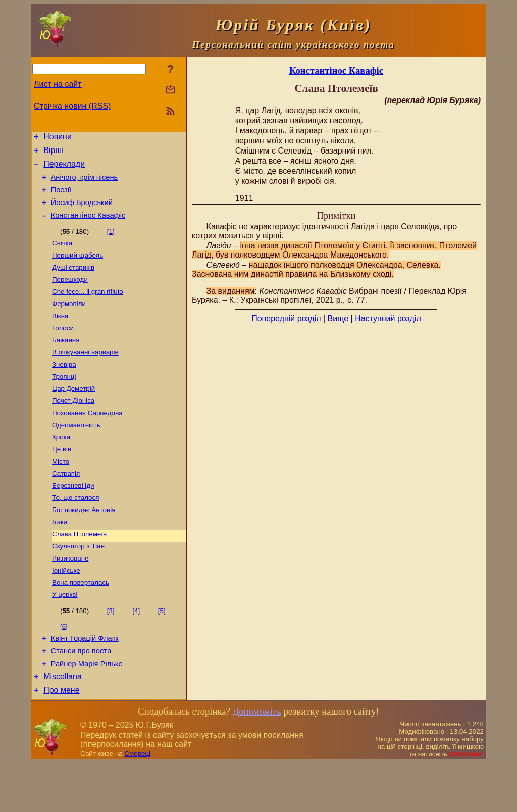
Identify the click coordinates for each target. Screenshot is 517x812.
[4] (136, 652)
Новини (58, 138)
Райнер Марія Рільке (87, 709)
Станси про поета (81, 695)
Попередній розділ (286, 318)
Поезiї (61, 197)
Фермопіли (69, 320)
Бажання (66, 360)
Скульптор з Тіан (78, 583)
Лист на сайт (58, 84)
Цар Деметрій (73, 412)
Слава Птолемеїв (79, 570)
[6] (64, 667)
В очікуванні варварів (85, 373)
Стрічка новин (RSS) (72, 106)
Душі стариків (73, 281)
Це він (62, 478)
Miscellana (63, 723)
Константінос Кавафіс (88, 226)
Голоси (63, 347)
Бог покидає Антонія (84, 544)
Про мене (61, 739)
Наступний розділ (388, 318)
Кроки (61, 465)
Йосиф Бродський (82, 212)
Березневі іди (73, 517)
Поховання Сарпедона (87, 439)
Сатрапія (66, 504)
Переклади (64, 168)
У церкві (65, 636)
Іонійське (66, 609)
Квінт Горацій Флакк (85, 681)
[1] (111, 242)
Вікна (60, 334)
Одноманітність (76, 452)
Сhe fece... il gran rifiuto (88, 307)
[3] (111, 652)
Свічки (62, 255)
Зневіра (64, 386)
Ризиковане (70, 596)
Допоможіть (256, 760)
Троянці (64, 399)
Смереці (137, 802)
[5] (162, 652)
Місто (61, 491)
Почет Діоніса (73, 425)
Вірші (54, 153)
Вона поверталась (81, 622)
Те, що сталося (75, 530)
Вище (338, 318)
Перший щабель (77, 268)
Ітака (60, 557)
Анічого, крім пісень (85, 183)
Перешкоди (70, 294)
